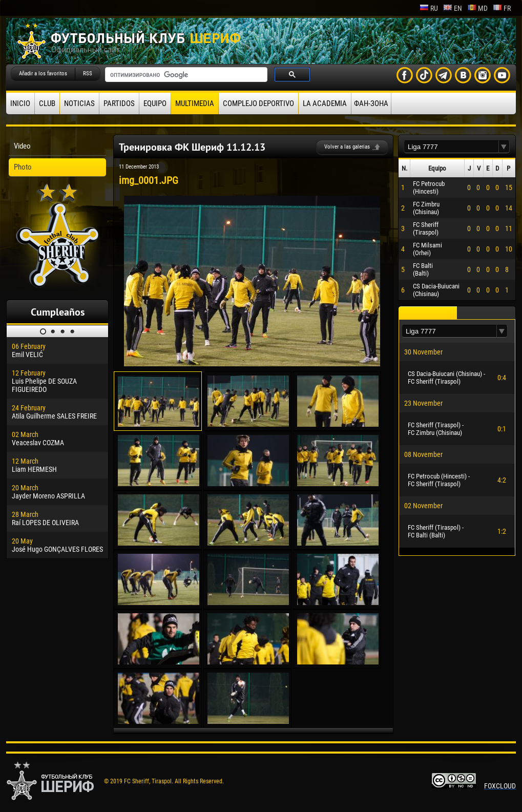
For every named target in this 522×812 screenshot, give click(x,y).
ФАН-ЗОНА (371, 103)
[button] (504, 147)
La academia (325, 103)
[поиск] (185, 75)
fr (502, 8)
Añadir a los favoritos (43, 74)
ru (429, 8)
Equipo (155, 103)
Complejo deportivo (258, 103)
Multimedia (195, 103)
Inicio (20, 103)
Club (47, 103)
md (477, 8)
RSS (88, 74)
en (453, 8)
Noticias (79, 103)
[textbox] (451, 147)
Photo (23, 167)
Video (22, 146)
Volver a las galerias (347, 147)
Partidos (119, 103)
